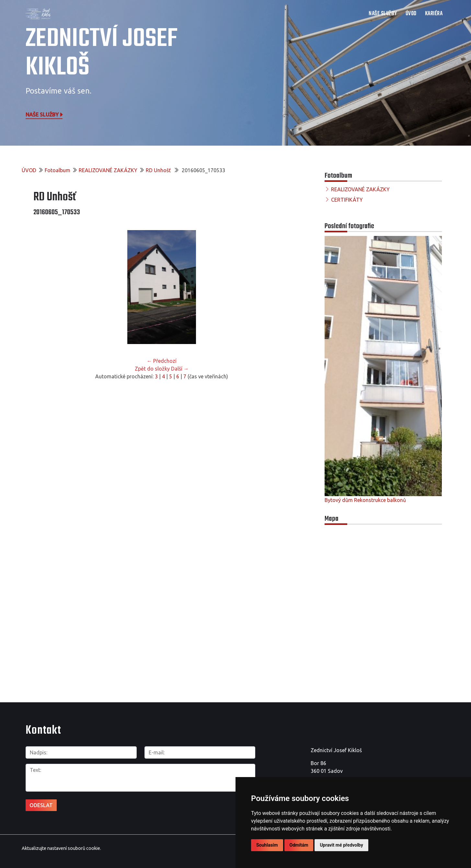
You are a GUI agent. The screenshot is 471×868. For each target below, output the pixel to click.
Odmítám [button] (299, 845)
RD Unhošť (159, 170)
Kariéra (434, 14)
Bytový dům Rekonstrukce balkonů (365, 500)
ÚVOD (411, 14)
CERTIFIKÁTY (347, 200)
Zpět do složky (152, 369)
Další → (180, 369)
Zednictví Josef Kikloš (102, 53)
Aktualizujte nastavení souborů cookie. (61, 848)
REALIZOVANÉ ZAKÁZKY (108, 170)
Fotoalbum (57, 170)
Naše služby (45, 114)
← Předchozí (162, 361)
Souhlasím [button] (267, 845)
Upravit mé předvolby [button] (341, 845)
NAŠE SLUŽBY (383, 14)
